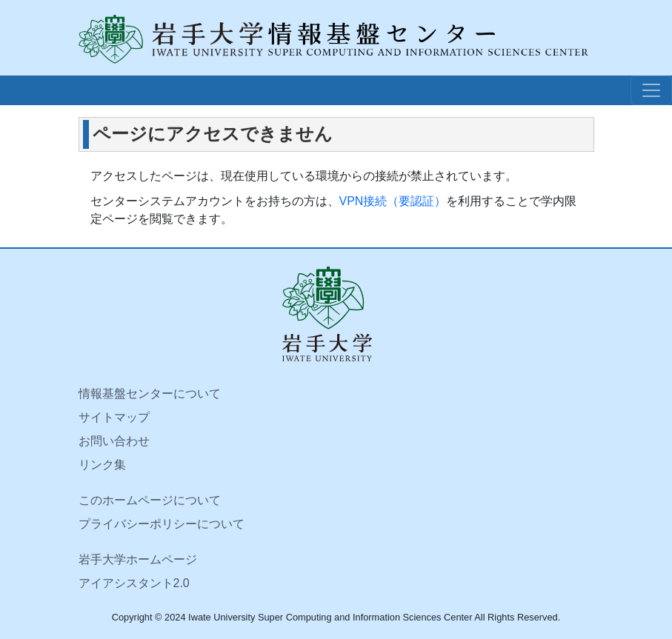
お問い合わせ (114, 441)
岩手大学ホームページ (138, 559)
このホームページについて (150, 500)
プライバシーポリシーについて (162, 524)
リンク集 (102, 465)
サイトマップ (114, 417)
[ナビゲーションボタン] (651, 90)
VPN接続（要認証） (393, 201)
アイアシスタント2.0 (134, 583)
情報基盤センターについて (150, 394)
